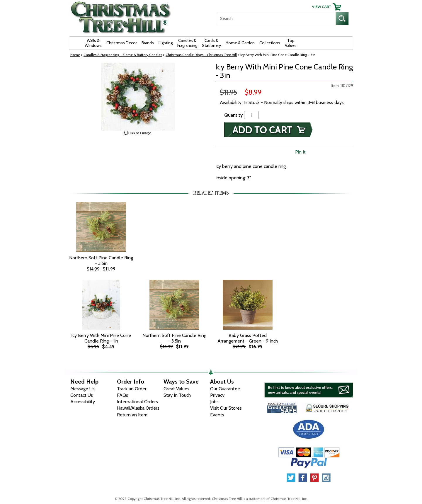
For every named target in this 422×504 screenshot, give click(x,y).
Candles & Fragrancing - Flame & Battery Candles (123, 55)
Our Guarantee (225, 389)
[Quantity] (251, 115)
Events (217, 415)
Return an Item (132, 415)
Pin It (300, 152)
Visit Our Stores (226, 408)
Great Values (176, 389)
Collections (270, 43)
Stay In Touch (177, 395)
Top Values (291, 43)
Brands (148, 43)
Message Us (82, 389)
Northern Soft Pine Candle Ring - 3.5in (101, 260)
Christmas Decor (122, 43)
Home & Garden (240, 43)
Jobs (214, 402)
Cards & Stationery (211, 43)
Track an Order (132, 389)
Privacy (217, 395)
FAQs (122, 395)
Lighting (166, 43)
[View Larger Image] (138, 97)
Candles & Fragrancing (187, 43)
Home (75, 55)
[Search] (276, 19)
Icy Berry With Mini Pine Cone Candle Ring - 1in (101, 338)
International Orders (137, 402)
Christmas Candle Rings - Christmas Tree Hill (201, 55)
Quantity (234, 115)
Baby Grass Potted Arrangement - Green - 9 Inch (248, 338)
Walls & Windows (93, 43)
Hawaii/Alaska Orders (138, 408)
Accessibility (83, 402)
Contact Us (82, 395)
